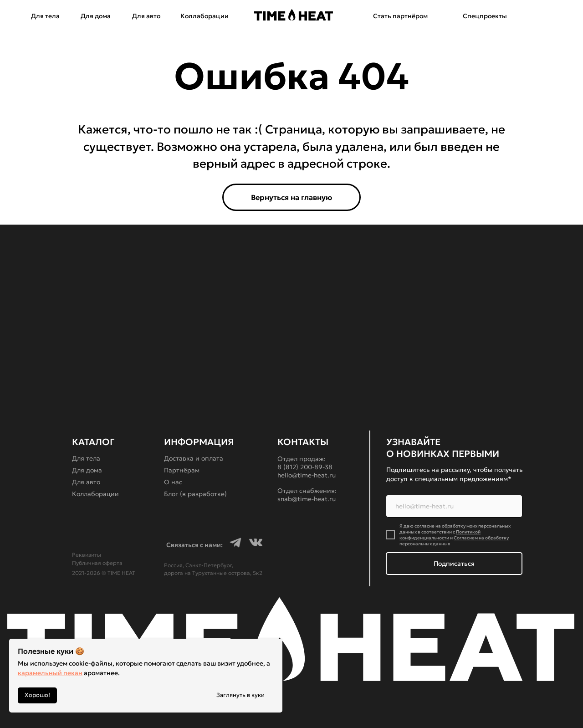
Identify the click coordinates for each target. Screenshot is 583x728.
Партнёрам (182, 470)
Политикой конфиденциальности (440, 535)
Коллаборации (205, 16)
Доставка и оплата (194, 458)
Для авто (146, 16)
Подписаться (454, 564)
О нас (173, 482)
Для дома (96, 16)
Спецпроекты (485, 16)
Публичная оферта (97, 563)
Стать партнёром (400, 16)
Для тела (45, 16)
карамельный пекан (50, 673)
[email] (454, 506)
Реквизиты (87, 555)
